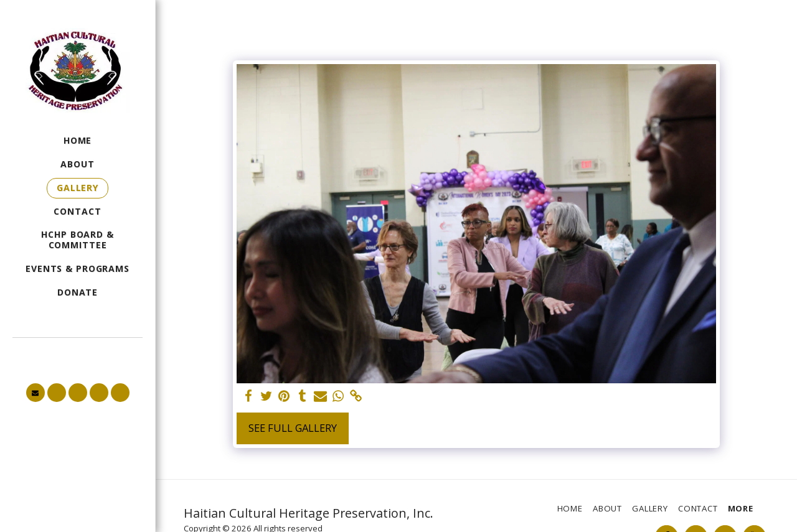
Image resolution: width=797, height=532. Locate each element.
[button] (35, 393)
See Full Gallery (293, 428)
